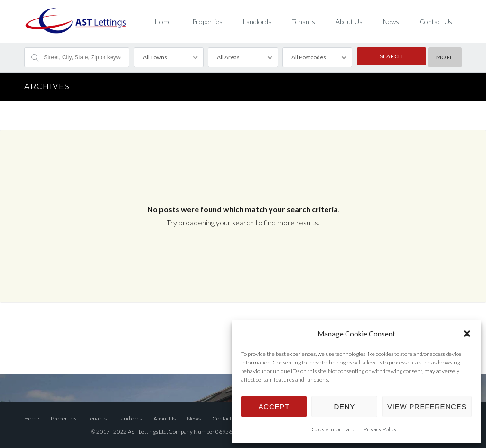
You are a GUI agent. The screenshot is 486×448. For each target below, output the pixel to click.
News (391, 22)
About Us (349, 22)
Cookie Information (335, 429)
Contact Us (436, 22)
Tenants (304, 22)
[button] (467, 334)
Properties (207, 22)
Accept (274, 406)
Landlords (257, 22)
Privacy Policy (380, 429)
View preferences (427, 406)
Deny (344, 406)
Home (163, 22)
